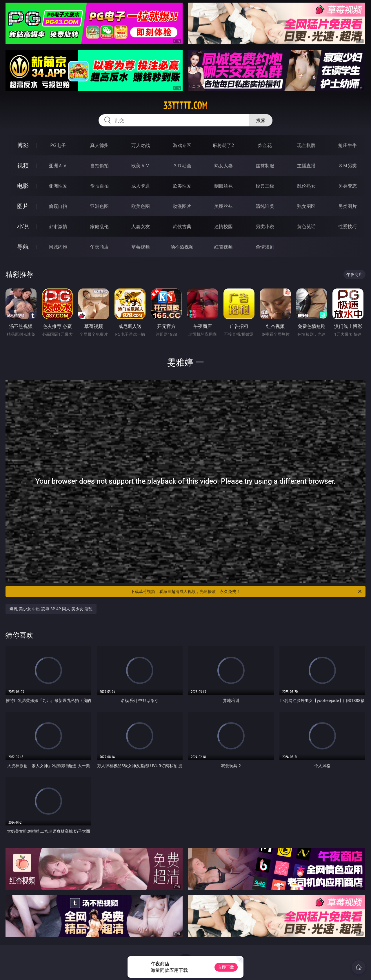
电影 (23, 186)
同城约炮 (58, 247)
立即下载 (226, 967)
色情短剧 (265, 247)
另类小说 (265, 226)
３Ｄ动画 (182, 166)
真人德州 (99, 145)
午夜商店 (99, 247)
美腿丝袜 (223, 206)
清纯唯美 (265, 206)
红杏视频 (223, 247)
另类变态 (348, 186)
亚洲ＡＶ (58, 166)
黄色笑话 (306, 226)
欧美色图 (141, 206)
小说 (23, 226)
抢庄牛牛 (348, 145)
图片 (23, 206)
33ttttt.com (185, 106)
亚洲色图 (99, 206)
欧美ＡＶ (141, 166)
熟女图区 (306, 206)
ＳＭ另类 (348, 166)
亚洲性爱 (58, 186)
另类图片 (348, 206)
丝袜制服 (265, 166)
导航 (23, 247)
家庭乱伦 (99, 226)
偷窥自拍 (58, 206)
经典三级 (265, 186)
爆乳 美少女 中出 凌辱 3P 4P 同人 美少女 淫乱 (51, 609)
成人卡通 (141, 186)
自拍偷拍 (99, 166)
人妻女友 (141, 226)
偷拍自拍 (99, 186)
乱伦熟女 (306, 186)
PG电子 (58, 145)
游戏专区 (182, 145)
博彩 (23, 145)
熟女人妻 (223, 166)
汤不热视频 (182, 247)
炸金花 (265, 145)
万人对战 (141, 145)
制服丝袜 (223, 186)
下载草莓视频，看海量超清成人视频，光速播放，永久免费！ (247, 591)
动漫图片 (182, 206)
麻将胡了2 (223, 145)
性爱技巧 (348, 226)
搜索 (261, 120)
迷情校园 (223, 226)
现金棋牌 (306, 145)
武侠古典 (182, 226)
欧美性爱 (182, 186)
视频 (23, 165)
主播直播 (306, 166)
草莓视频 (141, 247)
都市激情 (58, 226)
